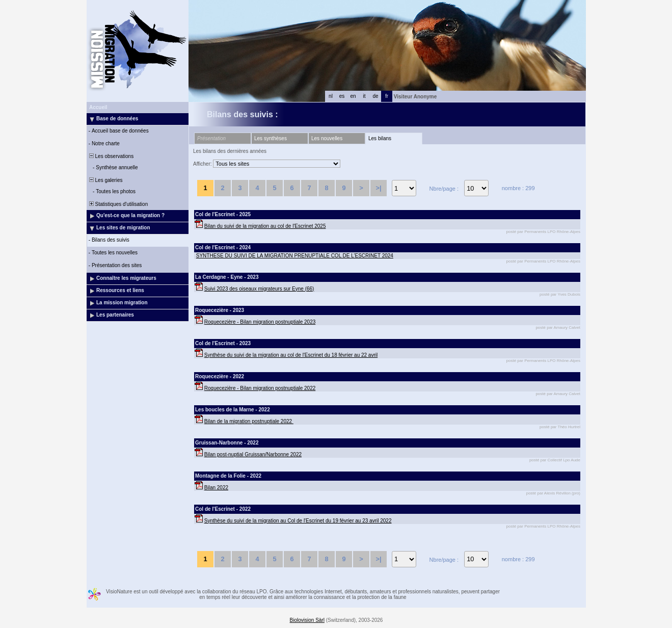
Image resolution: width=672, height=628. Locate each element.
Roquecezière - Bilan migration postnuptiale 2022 (260, 388)
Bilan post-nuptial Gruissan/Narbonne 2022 (253, 454)
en (353, 96)
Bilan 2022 (216, 488)
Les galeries (105, 180)
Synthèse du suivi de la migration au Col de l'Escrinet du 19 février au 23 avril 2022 (298, 521)
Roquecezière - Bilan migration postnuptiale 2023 (260, 322)
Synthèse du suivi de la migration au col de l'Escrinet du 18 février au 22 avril (291, 355)
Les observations (111, 156)
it (365, 96)
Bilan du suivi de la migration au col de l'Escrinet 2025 (265, 226)
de (375, 96)
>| (378, 188)
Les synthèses (271, 138)
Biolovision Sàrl (307, 620)
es (342, 96)
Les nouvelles (327, 138)
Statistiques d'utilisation (118, 204)
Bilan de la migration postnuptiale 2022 (249, 421)
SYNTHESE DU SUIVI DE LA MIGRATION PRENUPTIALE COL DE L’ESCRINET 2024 (295, 256)
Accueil (98, 107)
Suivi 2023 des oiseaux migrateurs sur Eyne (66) (259, 289)
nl (331, 96)
